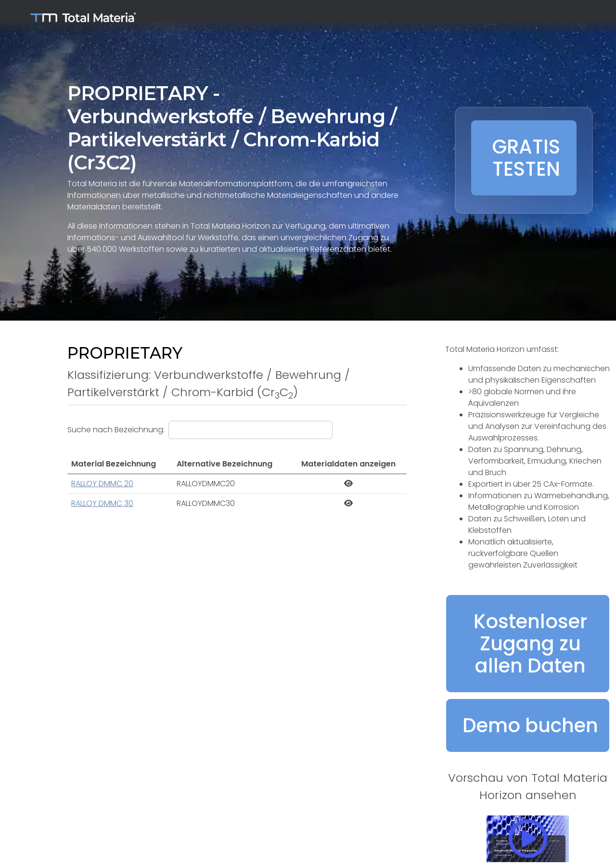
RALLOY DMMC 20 (102, 484)
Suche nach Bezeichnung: (116, 430)
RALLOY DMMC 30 (102, 503)
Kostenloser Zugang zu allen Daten (530, 644)
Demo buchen (530, 725)
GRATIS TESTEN (526, 158)
